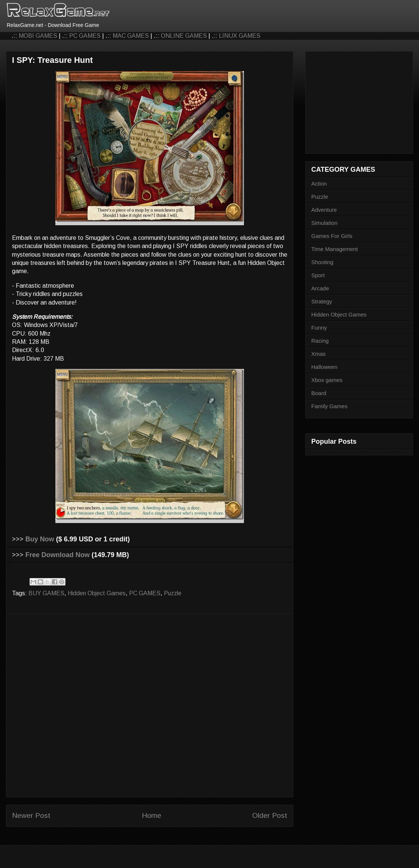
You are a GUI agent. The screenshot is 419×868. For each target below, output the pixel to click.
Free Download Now (58, 555)
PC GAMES (85, 36)
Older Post (270, 815)
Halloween (324, 367)
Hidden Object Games (97, 593)
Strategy (322, 301)
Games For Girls (332, 236)
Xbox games (327, 380)
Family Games (329, 406)
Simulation (324, 223)
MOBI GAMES (38, 36)
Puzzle (173, 593)
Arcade (320, 288)
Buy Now (40, 539)
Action (319, 184)
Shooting (322, 262)
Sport (318, 275)
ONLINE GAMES (184, 36)
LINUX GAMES (240, 36)
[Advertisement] (86, 705)
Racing (320, 341)
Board (319, 393)
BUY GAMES (46, 593)
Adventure (324, 210)
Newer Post (31, 815)
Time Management (335, 249)
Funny (319, 328)
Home (152, 815)
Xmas (318, 354)
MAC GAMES (131, 36)
